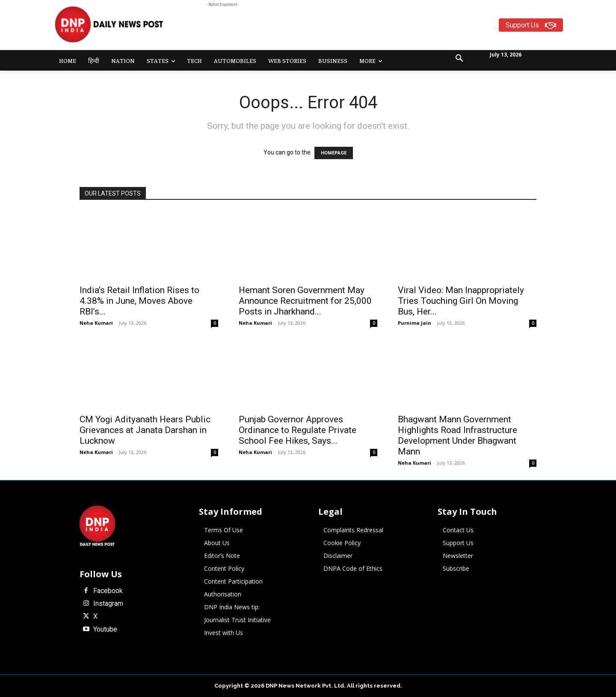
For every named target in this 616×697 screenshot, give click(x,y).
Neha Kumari (96, 323)
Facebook (108, 591)
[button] (459, 59)
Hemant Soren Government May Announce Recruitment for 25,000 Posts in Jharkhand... (305, 301)
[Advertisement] (341, 28)
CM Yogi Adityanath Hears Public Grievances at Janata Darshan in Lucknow (145, 430)
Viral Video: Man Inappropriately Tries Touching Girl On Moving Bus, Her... (461, 301)
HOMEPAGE (334, 153)
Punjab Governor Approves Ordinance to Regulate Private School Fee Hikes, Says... (298, 430)
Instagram (108, 604)
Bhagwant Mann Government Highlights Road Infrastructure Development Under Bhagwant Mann (458, 435)
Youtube (105, 629)
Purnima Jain (415, 323)
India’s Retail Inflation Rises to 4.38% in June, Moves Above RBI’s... (139, 301)
